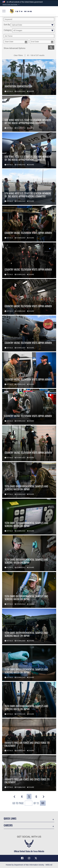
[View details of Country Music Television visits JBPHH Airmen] (29, 224)
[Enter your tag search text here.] (29, 36)
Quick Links (10, 818)
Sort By (7, 25)
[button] (11, 4)
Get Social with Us (29, 837)
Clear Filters (18, 55)
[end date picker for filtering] (42, 42)
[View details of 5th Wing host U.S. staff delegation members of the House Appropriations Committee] (29, 114)
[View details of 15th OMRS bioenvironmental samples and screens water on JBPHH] (29, 480)
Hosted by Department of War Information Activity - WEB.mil (29, 865)
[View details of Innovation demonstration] (29, 77)
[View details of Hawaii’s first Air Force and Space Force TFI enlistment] (29, 736)
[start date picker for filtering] (16, 42)
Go (43, 803)
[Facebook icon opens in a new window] (22, 858)
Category (8, 30)
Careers (8, 825)
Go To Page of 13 (26, 803)
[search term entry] (29, 19)
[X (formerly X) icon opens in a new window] (36, 858)
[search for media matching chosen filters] (51, 47)
